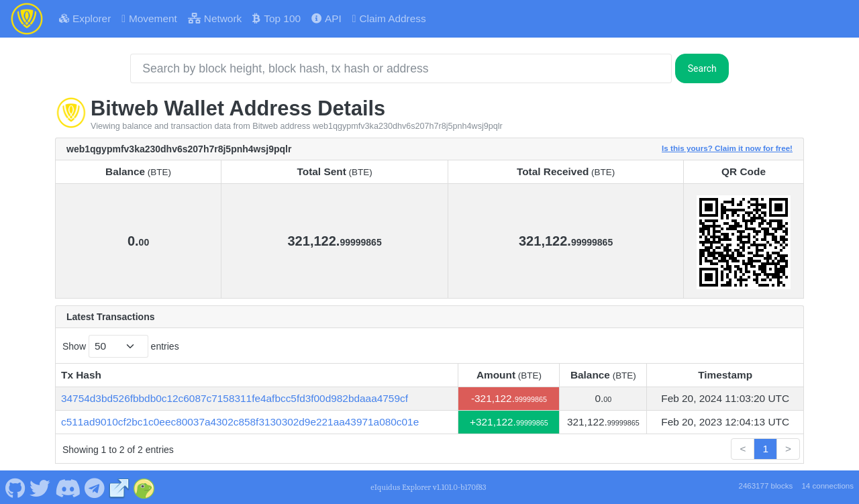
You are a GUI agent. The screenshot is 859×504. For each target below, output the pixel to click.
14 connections (827, 486)
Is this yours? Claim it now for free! (727, 148)
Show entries (121, 346)
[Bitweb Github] (15, 487)
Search (702, 68)
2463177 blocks (765, 486)
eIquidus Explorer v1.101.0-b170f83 (428, 487)
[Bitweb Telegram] (95, 487)
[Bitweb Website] (119, 487)
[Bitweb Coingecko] (144, 487)
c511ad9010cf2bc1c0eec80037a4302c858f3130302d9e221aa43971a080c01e (240, 422)
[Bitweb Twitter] (40, 487)
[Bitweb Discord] (67, 487)
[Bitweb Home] (27, 19)
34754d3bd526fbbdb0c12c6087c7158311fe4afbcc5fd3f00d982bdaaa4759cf (235, 398)
